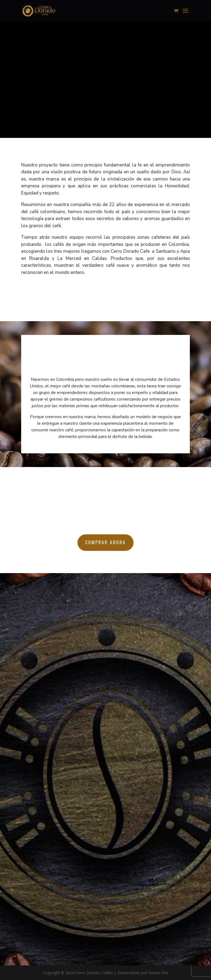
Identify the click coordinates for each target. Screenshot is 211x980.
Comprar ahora (105, 542)
